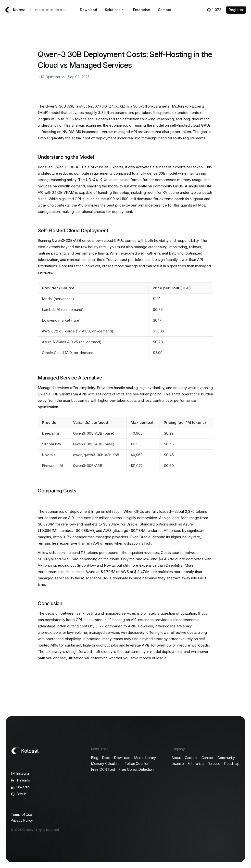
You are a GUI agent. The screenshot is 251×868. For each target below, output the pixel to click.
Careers (191, 758)
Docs (106, 758)
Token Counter (137, 764)
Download (88, 10)
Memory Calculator (106, 764)
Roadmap (232, 764)
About (176, 758)
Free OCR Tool (103, 769)
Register (236, 10)
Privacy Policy (22, 820)
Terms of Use (21, 814)
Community (226, 758)
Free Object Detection (136, 769)
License (178, 764)
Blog (95, 758)
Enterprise (142, 10)
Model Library (145, 758)
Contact (164, 10)
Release (214, 764)
